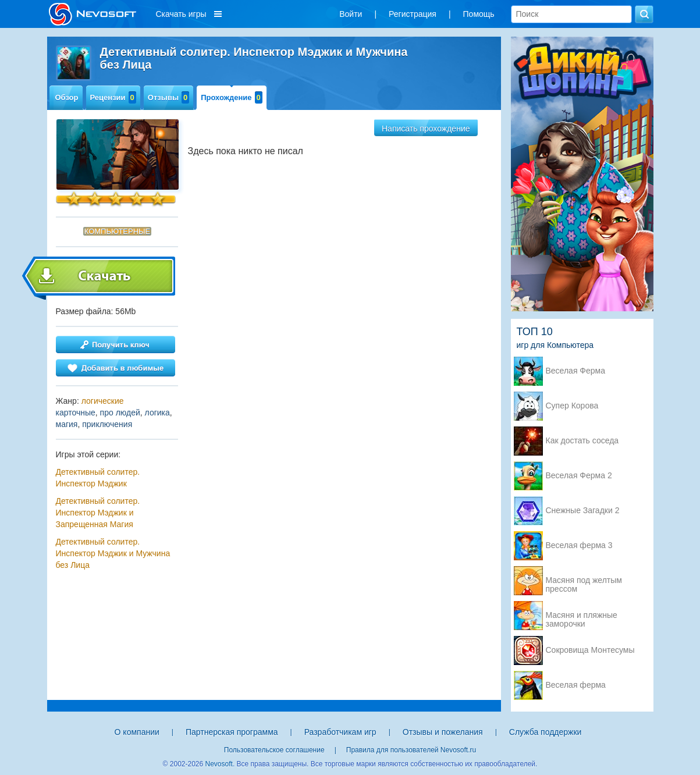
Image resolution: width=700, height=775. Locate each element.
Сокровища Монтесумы (590, 650)
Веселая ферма (576, 685)
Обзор (67, 97)
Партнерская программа (232, 732)
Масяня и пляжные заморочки (582, 616)
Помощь (479, 14)
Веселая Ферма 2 (579, 476)
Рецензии (113, 97)
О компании (137, 732)
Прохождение (232, 97)
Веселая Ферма (576, 371)
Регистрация (413, 14)
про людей (120, 413)
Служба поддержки (546, 732)
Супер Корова (572, 406)
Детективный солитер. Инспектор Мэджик (98, 478)
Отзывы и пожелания (443, 732)
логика (157, 413)
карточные (76, 413)
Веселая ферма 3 (579, 545)
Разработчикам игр (340, 732)
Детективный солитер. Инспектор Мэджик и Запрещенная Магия (98, 513)
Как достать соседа (582, 441)
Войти (351, 14)
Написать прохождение (426, 129)
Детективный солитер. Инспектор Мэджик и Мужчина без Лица (113, 553)
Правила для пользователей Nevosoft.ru (411, 750)
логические (103, 401)
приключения (107, 424)
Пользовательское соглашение (274, 750)
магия (67, 424)
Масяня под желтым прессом (584, 581)
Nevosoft (219, 764)
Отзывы (168, 97)
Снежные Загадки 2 (583, 511)
